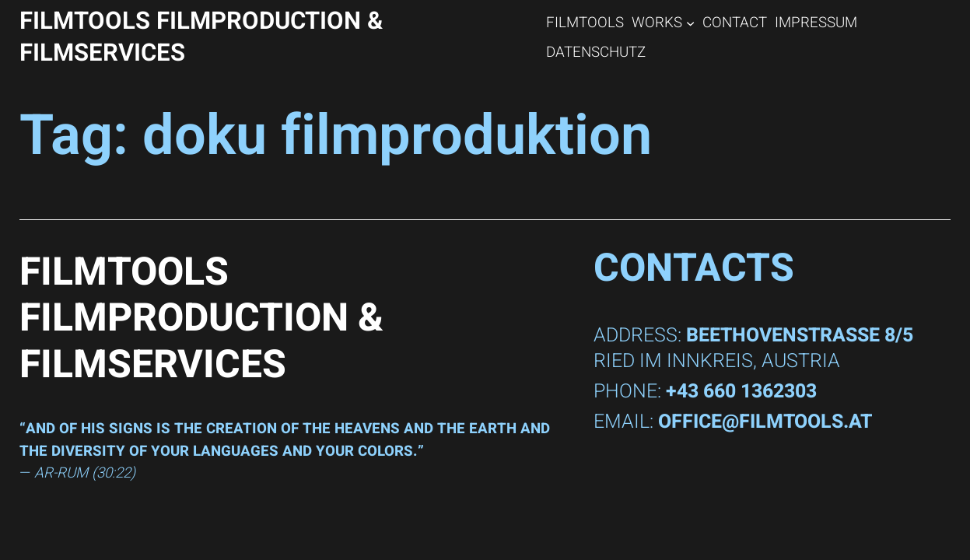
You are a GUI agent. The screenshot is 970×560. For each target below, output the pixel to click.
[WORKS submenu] (690, 22)
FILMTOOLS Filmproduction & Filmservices (201, 37)
